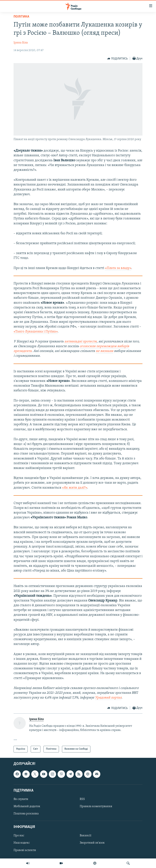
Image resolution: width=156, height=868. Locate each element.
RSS (82, 799)
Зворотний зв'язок (92, 843)
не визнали (105, 351)
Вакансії (86, 836)
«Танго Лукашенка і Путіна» (36, 332)
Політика (21, 17)
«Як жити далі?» (75, 488)
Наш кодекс (22, 843)
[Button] (117, 59)
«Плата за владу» (118, 268)
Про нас (19, 836)
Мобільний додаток (27, 806)
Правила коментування (96, 806)
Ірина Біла (21, 43)
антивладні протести (81, 342)
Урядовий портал (108, 698)
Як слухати (21, 799)
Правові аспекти (25, 850)
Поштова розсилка (26, 814)
